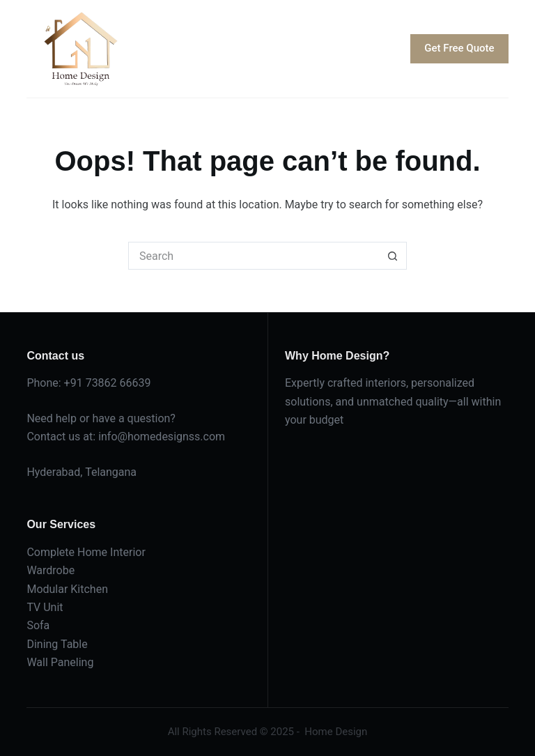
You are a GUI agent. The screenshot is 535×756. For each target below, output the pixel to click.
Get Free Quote (459, 48)
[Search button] (393, 256)
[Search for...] (254, 256)
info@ (113, 437)
